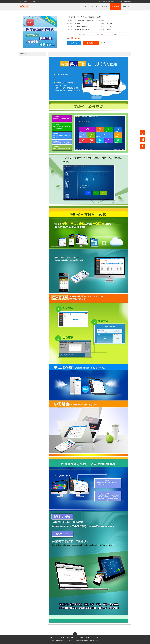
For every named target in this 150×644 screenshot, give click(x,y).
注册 (34, 1)
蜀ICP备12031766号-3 (81, 641)
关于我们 (95, 6)
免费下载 (74, 43)
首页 (86, 6)
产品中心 (115, 6)
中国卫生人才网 (96, 638)
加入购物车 (91, 43)
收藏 (103, 43)
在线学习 (126, 6)
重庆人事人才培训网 (84, 638)
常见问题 (120, 1)
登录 (30, 1)
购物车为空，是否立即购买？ (107, 1)
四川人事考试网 (71, 638)
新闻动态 (105, 6)
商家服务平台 (127, 1)
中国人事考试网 (60, 638)
